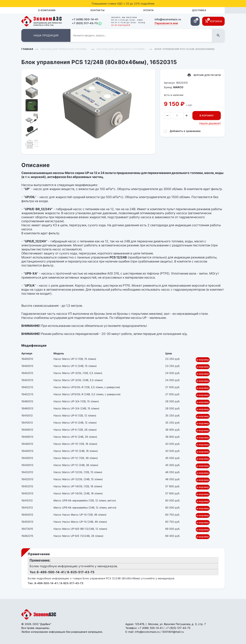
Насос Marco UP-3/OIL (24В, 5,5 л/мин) (78, 380)
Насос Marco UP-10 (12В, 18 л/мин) (75, 444)
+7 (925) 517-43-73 (85, 23)
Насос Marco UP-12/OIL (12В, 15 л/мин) (78, 472)
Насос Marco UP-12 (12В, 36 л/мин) (76, 458)
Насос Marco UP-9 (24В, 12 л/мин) (75, 423)
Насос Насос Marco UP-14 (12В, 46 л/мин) (80, 515)
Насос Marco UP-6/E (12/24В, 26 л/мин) (78, 536)
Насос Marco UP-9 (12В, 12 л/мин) (75, 415)
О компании (47, 10)
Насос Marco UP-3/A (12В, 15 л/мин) (76, 401)
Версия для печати (207, 75)
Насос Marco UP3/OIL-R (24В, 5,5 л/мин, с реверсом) (87, 394)
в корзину (203, 360)
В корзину (207, 115)
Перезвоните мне (166, 23)
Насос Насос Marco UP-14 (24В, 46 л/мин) (80, 522)
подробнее (147, 4)
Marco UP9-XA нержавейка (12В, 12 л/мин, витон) (85, 500)
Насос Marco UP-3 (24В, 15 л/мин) (75, 366)
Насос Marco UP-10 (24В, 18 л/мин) (76, 451)
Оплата (148, 10)
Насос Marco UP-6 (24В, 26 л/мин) (75, 437)
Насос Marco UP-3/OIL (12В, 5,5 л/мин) (78, 373)
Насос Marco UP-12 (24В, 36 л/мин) (76, 465)
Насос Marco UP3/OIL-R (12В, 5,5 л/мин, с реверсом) (87, 387)
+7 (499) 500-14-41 (85, 19)
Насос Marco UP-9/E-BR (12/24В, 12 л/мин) (80, 529)
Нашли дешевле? (210, 123)
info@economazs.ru (168, 19)
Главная (27, 49)
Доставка (199, 10)
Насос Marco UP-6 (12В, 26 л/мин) (75, 430)
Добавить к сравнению (185, 131)
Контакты (98, 10)
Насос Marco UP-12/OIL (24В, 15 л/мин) (78, 479)
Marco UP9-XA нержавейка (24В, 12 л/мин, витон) (85, 508)
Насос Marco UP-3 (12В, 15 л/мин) (75, 359)
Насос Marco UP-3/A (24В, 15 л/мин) (76, 408)
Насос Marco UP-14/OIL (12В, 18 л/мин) (78, 486)
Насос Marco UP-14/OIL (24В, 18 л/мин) (78, 493)
